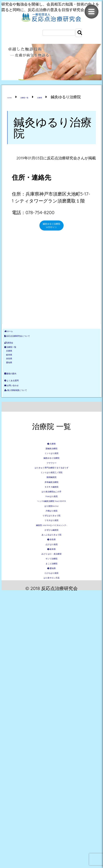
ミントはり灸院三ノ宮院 (52, 596)
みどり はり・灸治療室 (51, 793)
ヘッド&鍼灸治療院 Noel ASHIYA (51, 666)
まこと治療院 (52, 816)
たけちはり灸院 (51, 839)
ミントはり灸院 (51, 550)
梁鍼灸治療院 (51, 538)
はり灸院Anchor (51, 677)
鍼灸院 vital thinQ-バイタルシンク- (52, 724)
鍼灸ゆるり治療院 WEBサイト (52, 238)
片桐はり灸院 (51, 689)
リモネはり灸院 (51, 712)
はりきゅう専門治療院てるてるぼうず (52, 585)
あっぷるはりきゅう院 (52, 747)
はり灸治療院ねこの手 (52, 642)
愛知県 (19, 421)
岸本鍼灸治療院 (52, 619)
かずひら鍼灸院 (52, 735)
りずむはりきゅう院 (52, 700)
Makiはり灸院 (51, 654)
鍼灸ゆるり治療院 (52, 562)
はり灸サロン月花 (52, 851)
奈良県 (19, 412)
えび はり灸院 (51, 770)
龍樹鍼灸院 (52, 608)
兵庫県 (19, 394)
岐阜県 (19, 403)
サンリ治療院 (52, 804)
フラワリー (52, 573)
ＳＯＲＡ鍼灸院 (52, 631)
